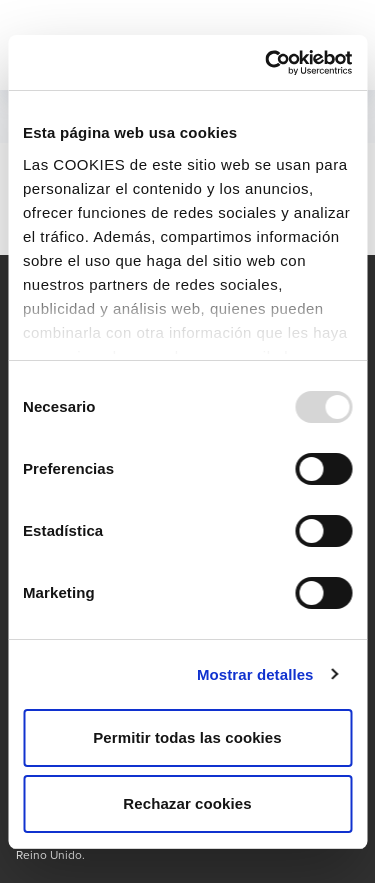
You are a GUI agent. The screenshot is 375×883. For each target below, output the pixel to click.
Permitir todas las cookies (187, 737)
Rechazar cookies (187, 803)
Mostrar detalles (255, 674)
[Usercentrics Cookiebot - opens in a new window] (267, 63)
